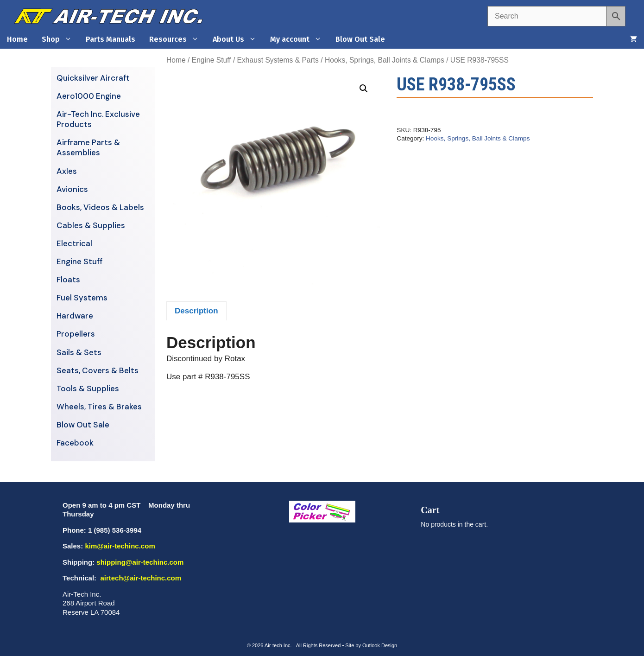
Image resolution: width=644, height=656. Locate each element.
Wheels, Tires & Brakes (99, 407)
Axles (67, 171)
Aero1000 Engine (89, 96)
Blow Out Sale (360, 39)
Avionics (72, 189)
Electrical (74, 243)
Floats (68, 280)
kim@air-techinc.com (120, 546)
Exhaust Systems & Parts (278, 60)
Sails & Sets (79, 352)
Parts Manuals (110, 39)
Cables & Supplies (91, 225)
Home (17, 39)
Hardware (75, 316)
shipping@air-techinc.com (140, 562)
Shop (60, 39)
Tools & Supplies (88, 389)
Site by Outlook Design (371, 645)
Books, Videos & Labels (100, 207)
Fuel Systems (82, 298)
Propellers (76, 334)
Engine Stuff (212, 60)
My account (299, 39)
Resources (177, 39)
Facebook (75, 443)
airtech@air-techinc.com (140, 578)
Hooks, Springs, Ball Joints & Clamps (385, 60)
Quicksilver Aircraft (93, 78)
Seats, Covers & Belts (98, 370)
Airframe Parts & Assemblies (88, 147)
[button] (364, 89)
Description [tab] (196, 311)
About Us (238, 39)
